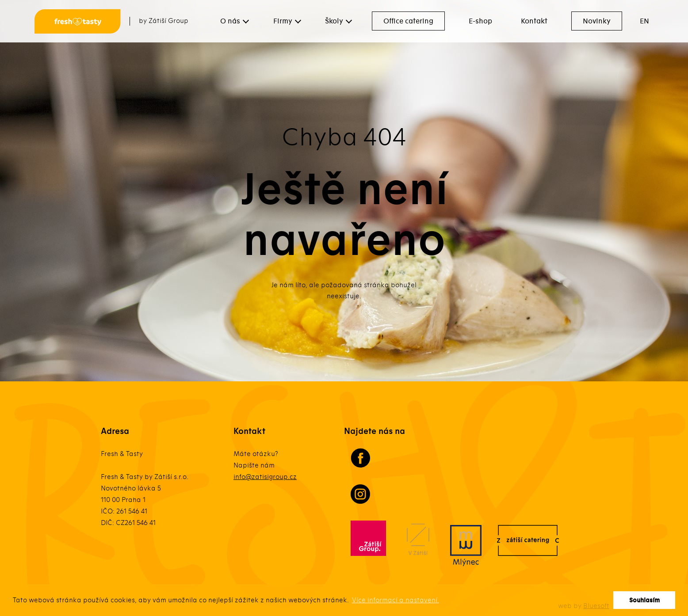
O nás (230, 21)
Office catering (408, 21)
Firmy (283, 21)
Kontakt (534, 21)
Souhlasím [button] (644, 600)
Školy (334, 21)
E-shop (480, 21)
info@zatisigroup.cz (265, 477)
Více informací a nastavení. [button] (396, 600)
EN (644, 21)
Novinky (597, 21)
